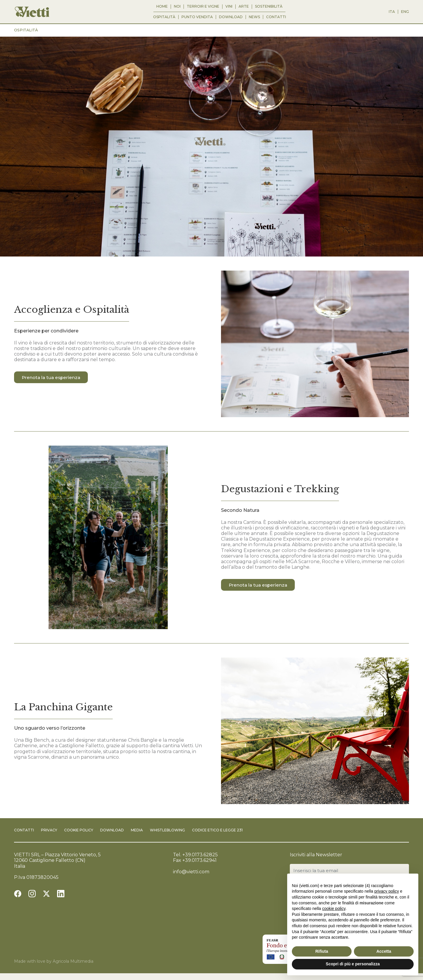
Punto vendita (197, 17)
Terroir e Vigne (203, 6)
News (254, 17)
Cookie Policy (79, 830)
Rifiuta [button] (322, 951)
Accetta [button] (384, 951)
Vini (229, 6)
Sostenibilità (269, 6)
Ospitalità (164, 17)
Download (231, 17)
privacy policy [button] (387, 891)
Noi (177, 6)
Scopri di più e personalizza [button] (353, 964)
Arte (244, 6)
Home (162, 6)
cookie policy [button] (334, 908)
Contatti (276, 17)
